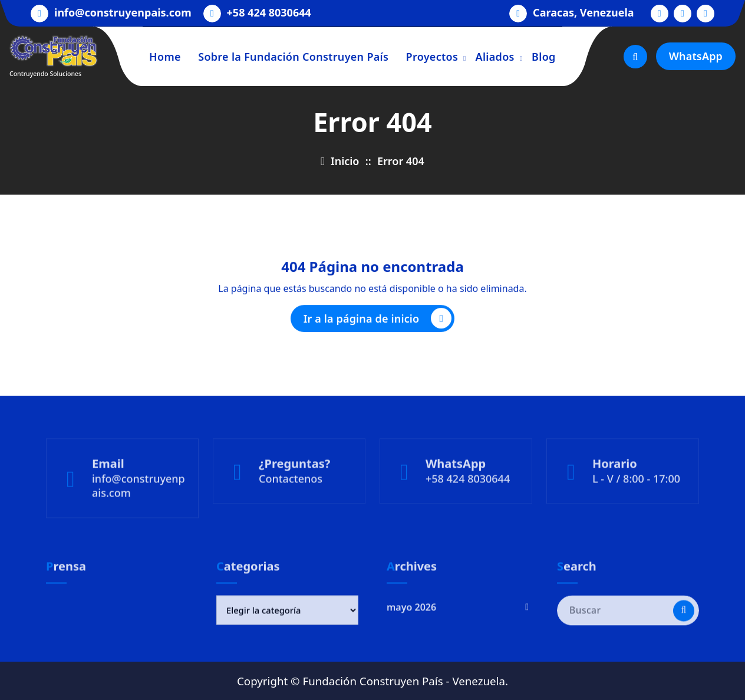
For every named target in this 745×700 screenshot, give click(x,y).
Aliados (495, 57)
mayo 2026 (411, 630)
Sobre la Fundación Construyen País (293, 57)
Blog (544, 57)
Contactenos (291, 507)
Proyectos (432, 57)
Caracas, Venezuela (584, 12)
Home (165, 57)
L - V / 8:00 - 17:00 (636, 507)
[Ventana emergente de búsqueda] (635, 57)
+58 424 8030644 (269, 12)
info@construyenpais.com (123, 12)
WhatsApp (696, 56)
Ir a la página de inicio (378, 322)
